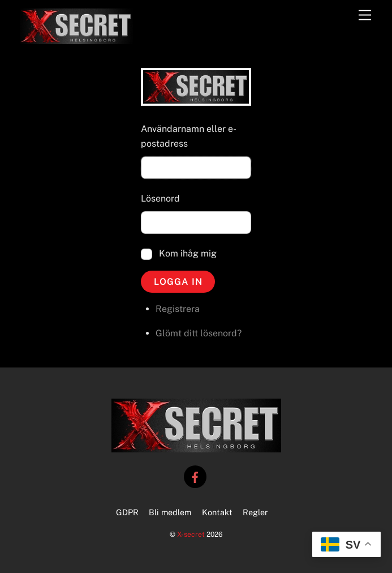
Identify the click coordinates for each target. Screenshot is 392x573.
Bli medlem (170, 512)
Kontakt (217, 512)
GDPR (127, 512)
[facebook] (195, 476)
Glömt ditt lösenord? (199, 333)
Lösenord (160, 198)
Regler (255, 512)
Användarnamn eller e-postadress (189, 136)
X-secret (191, 534)
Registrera (178, 309)
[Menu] (365, 16)
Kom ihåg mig (188, 253)
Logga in (178, 282)
